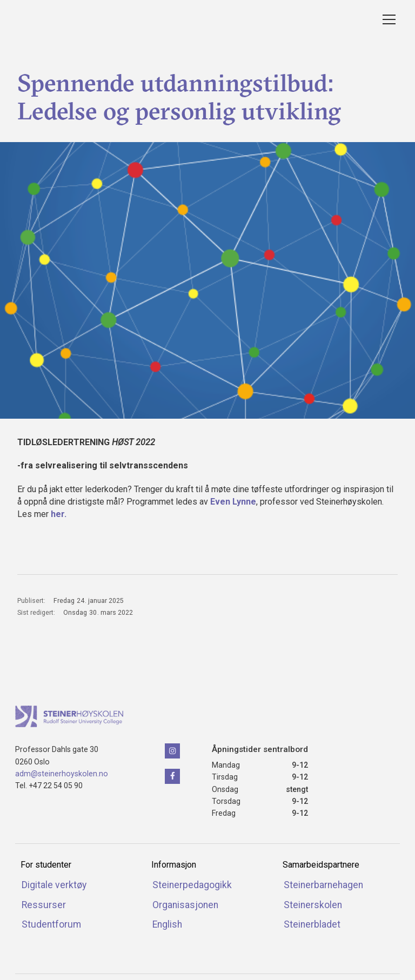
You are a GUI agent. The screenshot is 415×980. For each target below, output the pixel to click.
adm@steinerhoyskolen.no (62, 774)
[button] (387, 19)
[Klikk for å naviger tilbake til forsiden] (69, 716)
